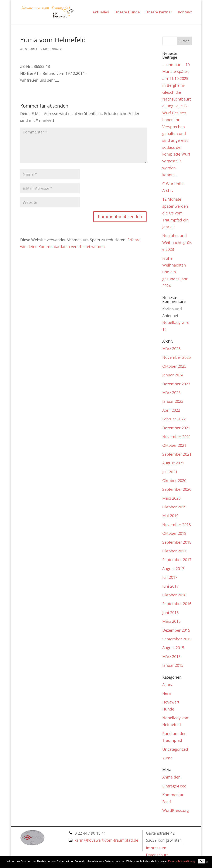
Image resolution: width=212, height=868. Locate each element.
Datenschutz (157, 855)
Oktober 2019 (174, 507)
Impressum (156, 848)
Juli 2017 (170, 577)
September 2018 (177, 542)
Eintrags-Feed (174, 786)
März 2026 (171, 349)
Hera (167, 693)
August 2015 (173, 648)
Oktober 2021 (174, 445)
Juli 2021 (170, 472)
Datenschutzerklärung (181, 861)
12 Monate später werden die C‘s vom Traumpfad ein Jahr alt (175, 213)
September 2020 (177, 489)
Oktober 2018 (174, 533)
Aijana (168, 685)
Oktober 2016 (174, 595)
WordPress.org (176, 810)
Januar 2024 (173, 375)
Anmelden (171, 777)
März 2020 (171, 498)
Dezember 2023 (176, 384)
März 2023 (171, 393)
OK (201, 861)
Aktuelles (101, 13)
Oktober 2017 (174, 551)
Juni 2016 (170, 613)
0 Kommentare (51, 49)
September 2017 (177, 560)
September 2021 (177, 454)
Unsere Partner (159, 13)
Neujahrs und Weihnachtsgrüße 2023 (177, 242)
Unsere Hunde (127, 13)
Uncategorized (175, 749)
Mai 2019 (170, 516)
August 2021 (173, 463)
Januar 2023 (173, 401)
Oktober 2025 (174, 366)
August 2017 (173, 569)
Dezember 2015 (176, 630)
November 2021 (177, 437)
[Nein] (207, 862)
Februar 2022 (174, 419)
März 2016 (171, 621)
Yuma (167, 758)
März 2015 (171, 657)
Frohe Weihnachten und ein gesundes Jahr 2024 (175, 272)
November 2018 (177, 525)
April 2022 (171, 410)
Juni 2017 (170, 586)
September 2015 (177, 639)
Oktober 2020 (174, 481)
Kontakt (185, 13)
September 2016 (177, 604)
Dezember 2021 (176, 428)
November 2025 (177, 357)
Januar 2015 (173, 665)
